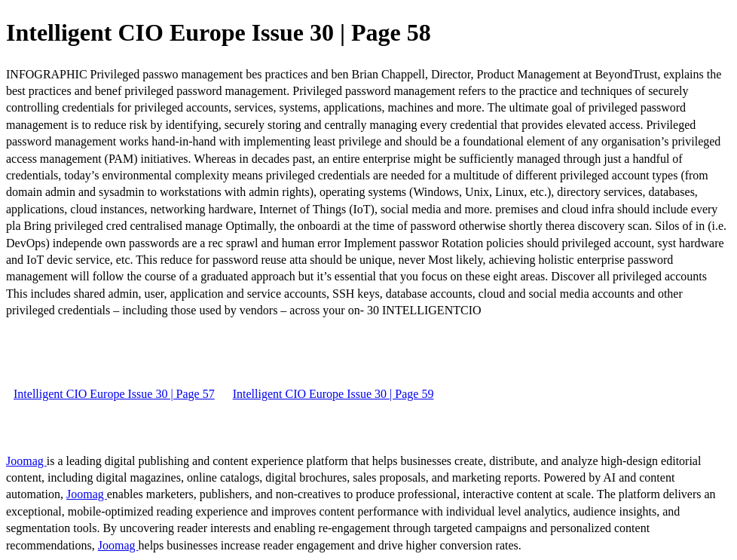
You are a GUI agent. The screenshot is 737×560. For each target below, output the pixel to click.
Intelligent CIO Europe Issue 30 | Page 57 (114, 394)
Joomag (26, 461)
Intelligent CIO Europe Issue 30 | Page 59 (333, 394)
